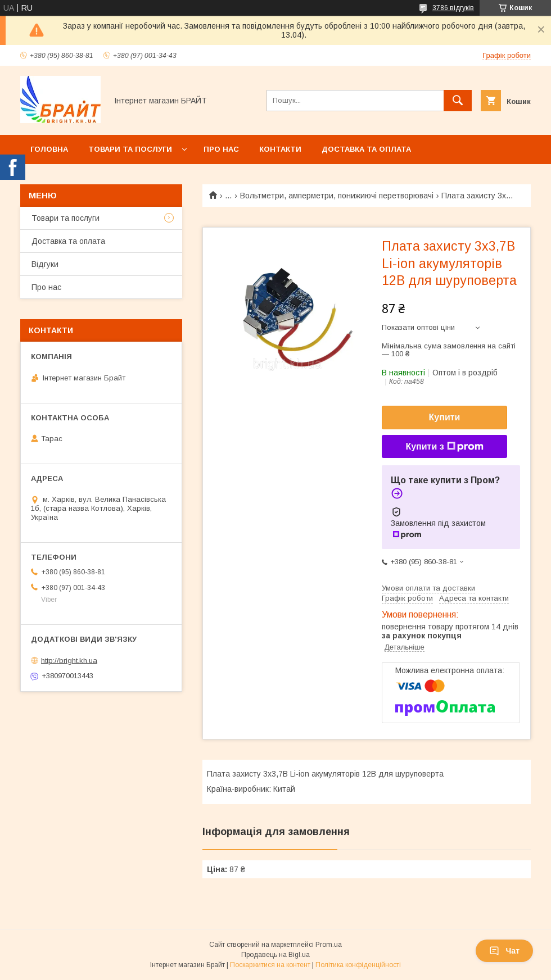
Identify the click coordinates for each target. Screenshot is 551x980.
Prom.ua (329, 945)
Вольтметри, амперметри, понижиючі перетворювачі (337, 196)
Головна (49, 149)
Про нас (221, 149)
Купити (445, 417)
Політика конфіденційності (358, 965)
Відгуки (45, 264)
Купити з (444, 447)
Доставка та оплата (366, 149)
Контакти (280, 149)
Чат (504, 951)
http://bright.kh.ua (69, 660)
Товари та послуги (130, 149)
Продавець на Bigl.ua (275, 955)
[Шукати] (458, 101)
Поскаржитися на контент (270, 965)
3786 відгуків (453, 8)
